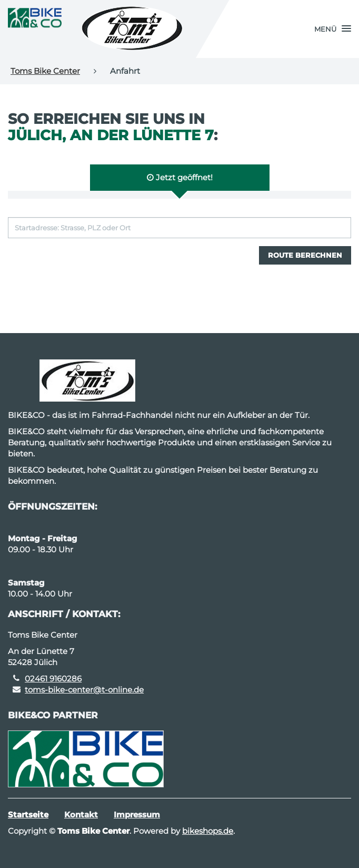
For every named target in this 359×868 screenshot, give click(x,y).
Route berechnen (305, 255)
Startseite (28, 815)
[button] (333, 29)
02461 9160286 (53, 679)
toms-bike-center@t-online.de (84, 690)
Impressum (137, 815)
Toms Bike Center (45, 71)
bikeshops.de (208, 831)
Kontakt (81, 815)
